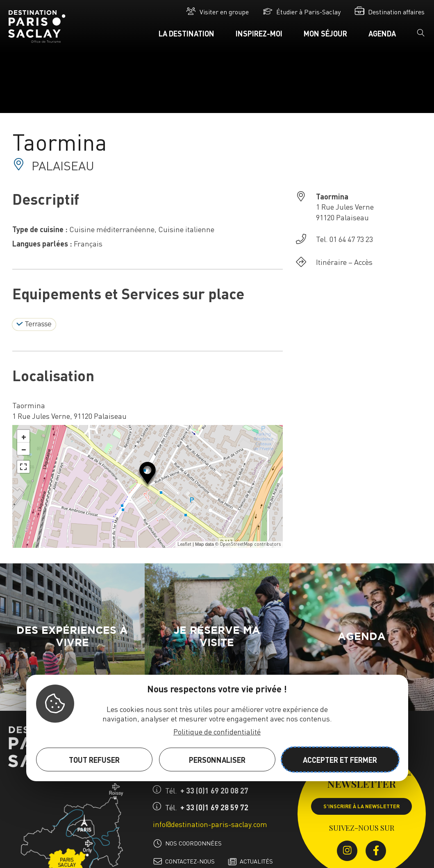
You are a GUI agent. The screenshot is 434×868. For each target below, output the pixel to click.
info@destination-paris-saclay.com (210, 824)
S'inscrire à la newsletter (361, 806)
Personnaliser (217, 760)
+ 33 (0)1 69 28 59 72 (214, 807)
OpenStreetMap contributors (250, 544)
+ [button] (24, 436)
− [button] (24, 449)
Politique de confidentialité (217, 731)
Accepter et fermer (340, 760)
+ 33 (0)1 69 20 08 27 (214, 790)
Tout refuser (94, 760)
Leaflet (184, 544)
